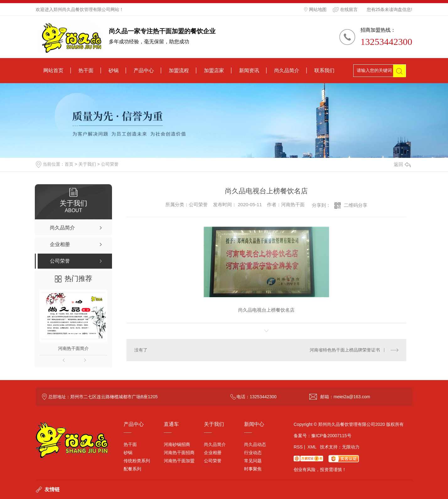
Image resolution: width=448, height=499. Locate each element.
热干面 (86, 70)
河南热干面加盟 (179, 461)
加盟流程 (179, 70)
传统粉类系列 (137, 461)
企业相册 (213, 453)
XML (312, 447)
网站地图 (315, 9)
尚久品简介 (287, 70)
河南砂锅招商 (177, 444)
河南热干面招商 (179, 453)
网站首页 (53, 70)
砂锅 (114, 70)
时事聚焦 (253, 469)
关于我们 (87, 164)
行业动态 (253, 453)
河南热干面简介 (73, 348)
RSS (298, 447)
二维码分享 (356, 205)
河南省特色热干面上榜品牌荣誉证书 (345, 350)
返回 (402, 164)
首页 (69, 164)
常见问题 (253, 461)
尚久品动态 (255, 444)
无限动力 (351, 447)
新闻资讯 (249, 70)
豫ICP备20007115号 (331, 436)
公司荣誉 (110, 164)
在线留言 (345, 10)
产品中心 (144, 70)
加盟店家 (214, 70)
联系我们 (324, 70)
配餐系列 (132, 469)
